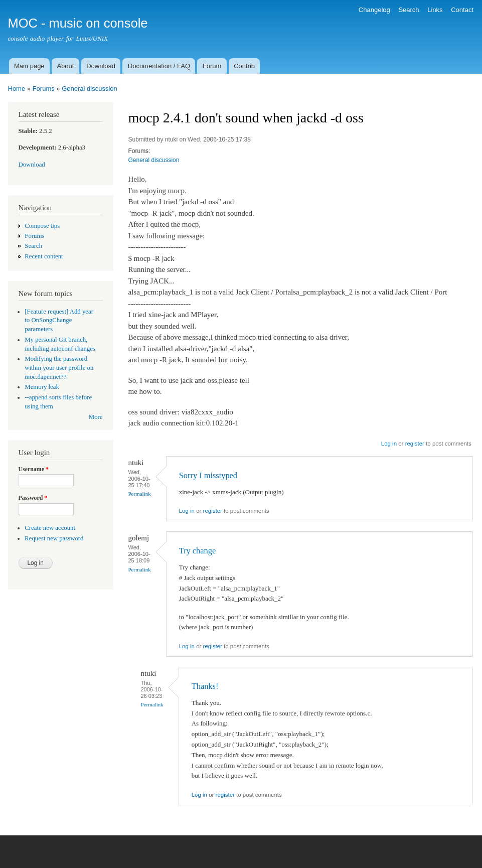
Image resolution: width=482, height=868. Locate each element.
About (65, 66)
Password (33, 498)
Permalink (140, 494)
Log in (389, 444)
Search (409, 10)
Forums (44, 89)
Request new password (54, 538)
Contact (462, 10)
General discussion (90, 89)
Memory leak (42, 387)
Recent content (44, 256)
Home (17, 89)
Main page (29, 66)
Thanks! (205, 686)
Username (34, 469)
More (96, 417)
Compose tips (42, 226)
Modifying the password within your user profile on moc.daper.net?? (59, 368)
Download (101, 66)
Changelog (374, 10)
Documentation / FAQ (159, 66)
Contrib (244, 66)
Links (435, 10)
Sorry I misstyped (208, 475)
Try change (197, 551)
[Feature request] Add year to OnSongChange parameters (59, 321)
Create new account (50, 528)
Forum (212, 66)
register (415, 444)
